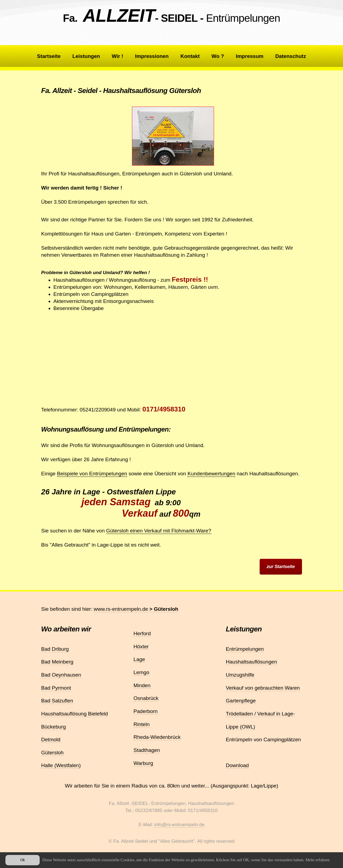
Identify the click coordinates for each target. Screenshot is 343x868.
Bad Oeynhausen (61, 675)
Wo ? (218, 56)
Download (237, 765)
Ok (23, 860)
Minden (142, 685)
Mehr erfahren (317, 860)
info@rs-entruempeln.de (179, 824)
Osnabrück (146, 698)
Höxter (141, 647)
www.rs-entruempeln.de (121, 609)
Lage (139, 659)
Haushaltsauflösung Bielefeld (75, 714)
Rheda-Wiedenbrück (157, 737)
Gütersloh (53, 753)
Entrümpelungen (245, 649)
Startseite (49, 56)
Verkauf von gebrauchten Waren (263, 688)
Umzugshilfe (240, 675)
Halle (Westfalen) (61, 765)
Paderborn (146, 711)
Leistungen (86, 56)
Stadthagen (147, 750)
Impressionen (152, 56)
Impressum (250, 56)
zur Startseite (281, 566)
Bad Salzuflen (57, 701)
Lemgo (141, 672)
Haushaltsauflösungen (252, 662)
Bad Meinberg (57, 662)
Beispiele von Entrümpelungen (92, 474)
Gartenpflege (241, 701)
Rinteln (142, 724)
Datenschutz (290, 56)
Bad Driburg (55, 649)
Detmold (51, 740)
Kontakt (190, 56)
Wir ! (118, 56)
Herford (142, 633)
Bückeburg (54, 727)
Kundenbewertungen (211, 474)
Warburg (143, 763)
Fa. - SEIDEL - (171, 18)
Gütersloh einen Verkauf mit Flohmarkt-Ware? (159, 531)
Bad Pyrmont (56, 688)
